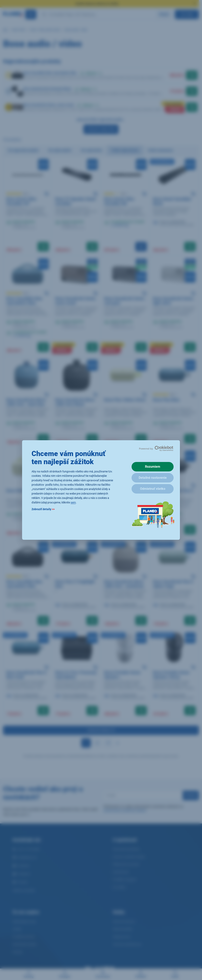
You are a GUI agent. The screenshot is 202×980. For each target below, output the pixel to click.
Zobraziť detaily (43, 509)
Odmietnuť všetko (153, 489)
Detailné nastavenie (153, 478)
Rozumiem (153, 467)
